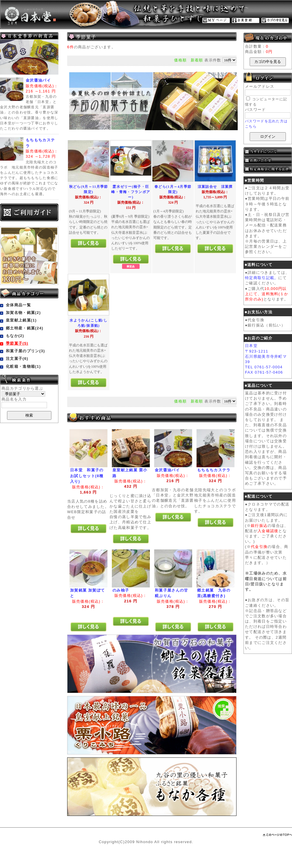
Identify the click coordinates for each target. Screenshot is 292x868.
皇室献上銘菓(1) (21, 320)
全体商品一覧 (18, 305)
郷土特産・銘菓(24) (25, 328)
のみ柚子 (121, 590)
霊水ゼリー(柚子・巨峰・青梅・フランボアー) (131, 192)
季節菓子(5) (17, 343)
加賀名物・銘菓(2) (23, 313)
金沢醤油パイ (38, 80)
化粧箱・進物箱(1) (23, 366)
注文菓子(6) (17, 359)
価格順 (180, 60)
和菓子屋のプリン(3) (25, 351)
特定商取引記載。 (262, 278)
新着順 (197, 60)
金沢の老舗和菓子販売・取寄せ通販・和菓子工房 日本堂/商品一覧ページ (58, 15)
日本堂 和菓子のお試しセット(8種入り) (87, 476)
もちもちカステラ (214, 470)
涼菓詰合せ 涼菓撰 (215, 187)
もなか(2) (15, 336)
